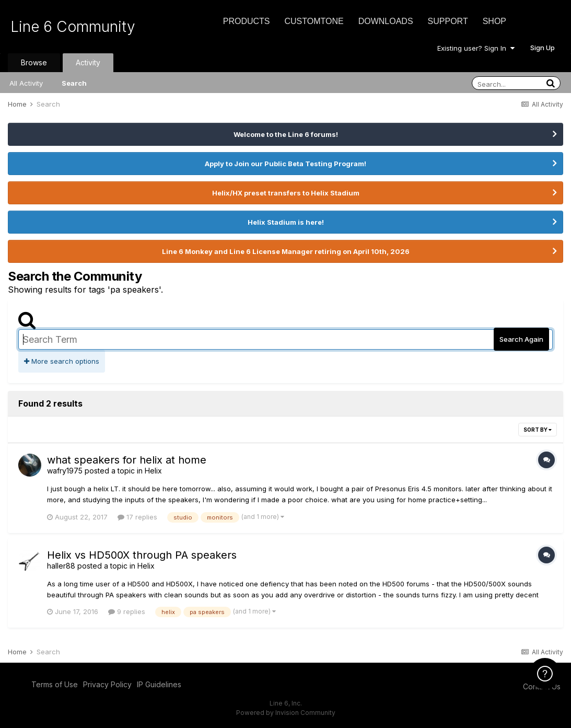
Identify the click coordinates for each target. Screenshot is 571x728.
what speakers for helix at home (127, 460)
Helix (153, 471)
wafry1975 (65, 471)
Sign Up (543, 48)
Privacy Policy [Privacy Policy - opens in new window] (107, 684)
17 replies (137, 517)
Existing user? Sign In (476, 48)
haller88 (61, 566)
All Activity (26, 83)
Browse (34, 62)
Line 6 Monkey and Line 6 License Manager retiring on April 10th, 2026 (286, 251)
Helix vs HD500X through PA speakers (142, 555)
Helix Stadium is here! (286, 222)
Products (247, 21)
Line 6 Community (73, 27)
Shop (494, 21)
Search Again (521, 339)
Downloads (386, 21)
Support (448, 21)
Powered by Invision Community (286, 713)
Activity (88, 62)
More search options (62, 361)
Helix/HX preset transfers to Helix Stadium (286, 193)
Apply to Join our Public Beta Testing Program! (285, 164)
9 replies (127, 611)
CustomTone (314, 21)
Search (74, 83)
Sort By (538, 430)
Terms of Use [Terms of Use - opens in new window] (55, 684)
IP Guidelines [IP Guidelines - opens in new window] (159, 684)
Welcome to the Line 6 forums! (286, 134)
